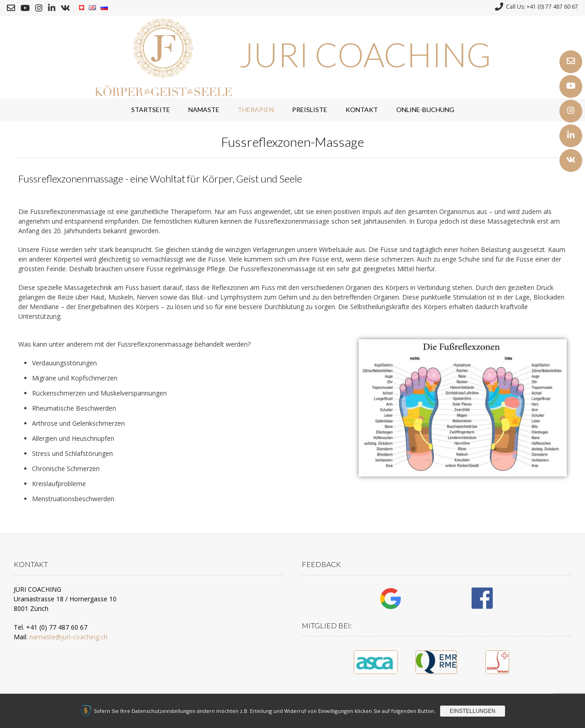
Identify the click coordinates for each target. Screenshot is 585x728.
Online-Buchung (425, 110)
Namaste (204, 110)
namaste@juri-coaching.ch (68, 637)
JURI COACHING (365, 54)
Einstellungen (473, 711)
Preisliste (310, 110)
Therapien (256, 110)
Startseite (151, 110)
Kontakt (362, 110)
